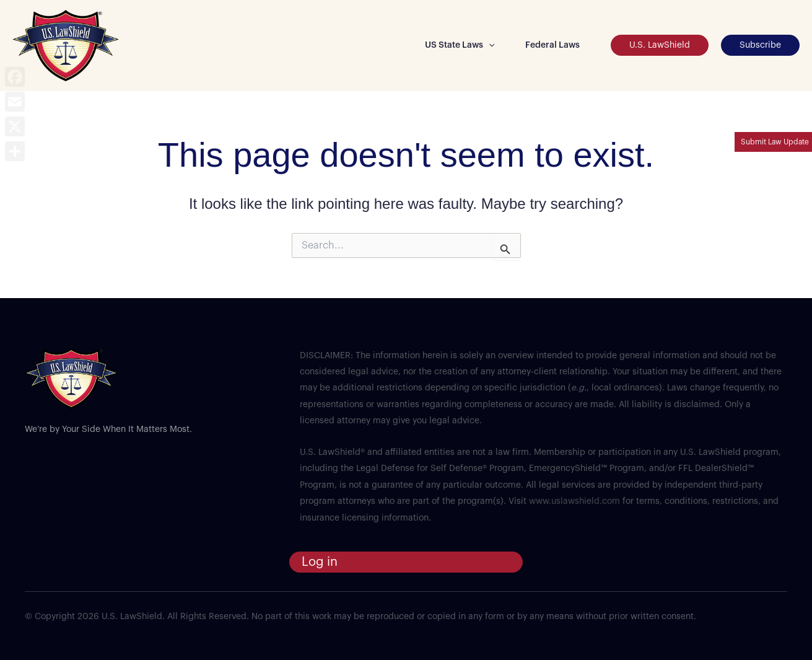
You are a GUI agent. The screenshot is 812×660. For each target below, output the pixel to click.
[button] (489, 45)
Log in (320, 562)
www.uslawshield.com (574, 501)
